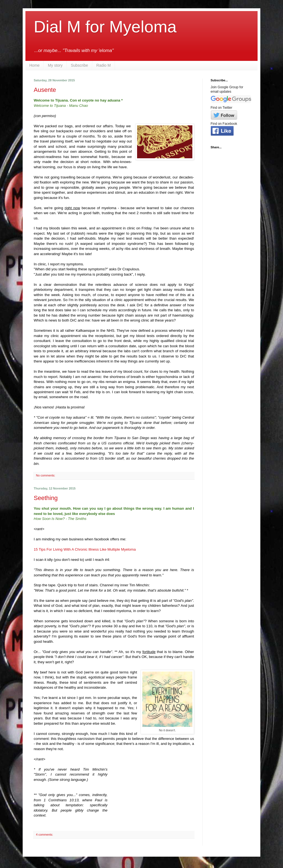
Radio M (104, 65)
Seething (46, 498)
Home (34, 65)
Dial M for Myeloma (105, 27)
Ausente (45, 90)
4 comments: (45, 835)
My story (55, 65)
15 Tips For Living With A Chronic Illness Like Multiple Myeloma (85, 549)
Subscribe (79, 65)
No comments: (46, 475)
